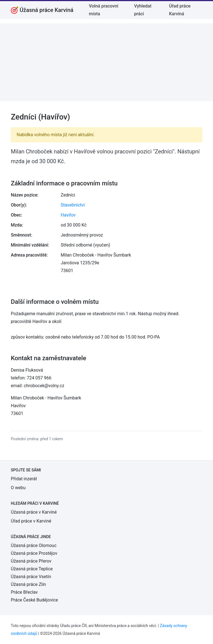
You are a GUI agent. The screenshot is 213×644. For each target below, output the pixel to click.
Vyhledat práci (143, 10)
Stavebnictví (73, 205)
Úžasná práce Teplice (32, 569)
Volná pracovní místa (104, 10)
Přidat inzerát (24, 479)
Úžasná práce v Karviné (34, 512)
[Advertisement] (106, 62)
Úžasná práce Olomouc (34, 545)
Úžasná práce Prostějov (34, 553)
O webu (18, 488)
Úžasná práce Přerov (31, 561)
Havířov (68, 215)
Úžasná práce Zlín (28, 584)
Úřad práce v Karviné (31, 521)
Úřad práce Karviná (180, 10)
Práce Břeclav (24, 592)
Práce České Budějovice (34, 600)
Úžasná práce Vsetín (31, 577)
